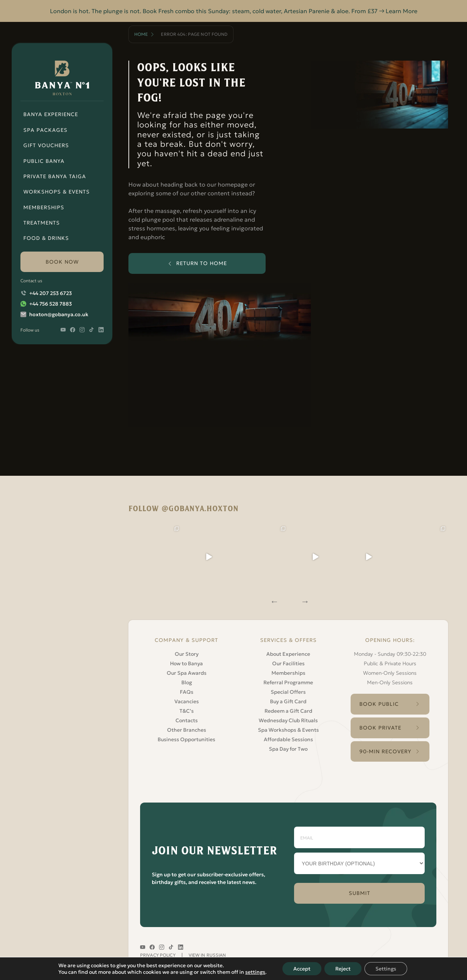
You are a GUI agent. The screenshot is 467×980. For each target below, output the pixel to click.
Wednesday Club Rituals (288, 720)
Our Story (187, 654)
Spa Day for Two (288, 749)
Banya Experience (51, 114)
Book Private (380, 728)
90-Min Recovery (385, 751)
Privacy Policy (158, 955)
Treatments (42, 223)
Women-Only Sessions (390, 673)
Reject (343, 969)
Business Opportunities (186, 739)
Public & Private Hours (390, 663)
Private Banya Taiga (55, 176)
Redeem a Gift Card (288, 711)
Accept (302, 969)
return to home (202, 263)
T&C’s (187, 711)
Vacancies (187, 701)
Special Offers (288, 692)
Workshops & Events (57, 192)
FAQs (187, 692)
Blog (187, 682)
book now (62, 262)
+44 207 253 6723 (51, 293)
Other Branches (187, 730)
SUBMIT (360, 893)
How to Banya (186, 663)
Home (141, 34)
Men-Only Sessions (390, 682)
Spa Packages (45, 130)
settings (255, 972)
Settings (386, 969)
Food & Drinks (46, 238)
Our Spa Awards (187, 673)
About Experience (288, 654)
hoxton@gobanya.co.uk (59, 314)
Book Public (379, 704)
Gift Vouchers (46, 145)
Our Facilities (288, 663)
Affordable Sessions (288, 739)
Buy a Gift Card (288, 701)
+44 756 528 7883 (51, 304)
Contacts (187, 720)
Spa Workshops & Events (288, 730)
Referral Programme (288, 682)
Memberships (44, 207)
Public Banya (44, 161)
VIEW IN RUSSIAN (207, 955)
